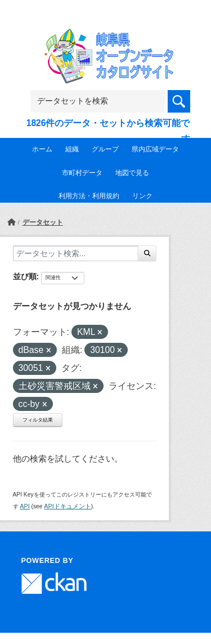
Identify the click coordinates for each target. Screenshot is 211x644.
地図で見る (132, 173)
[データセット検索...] (76, 253)
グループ (105, 149)
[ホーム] (11, 222)
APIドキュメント (67, 506)
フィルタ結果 (38, 420)
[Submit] (147, 253)
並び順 (25, 276)
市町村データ (82, 173)
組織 (72, 149)
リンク (142, 196)
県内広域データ (155, 149)
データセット (43, 222)
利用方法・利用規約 (89, 196)
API (24, 506)
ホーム (42, 149)
